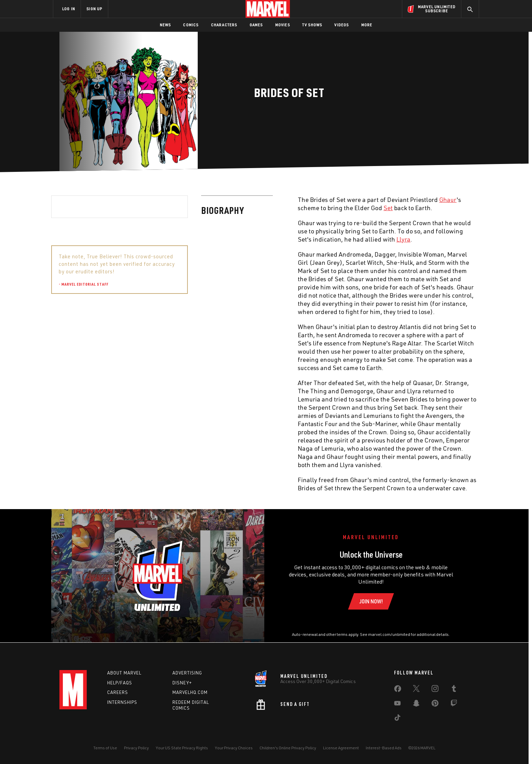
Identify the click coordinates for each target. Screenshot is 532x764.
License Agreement (341, 748)
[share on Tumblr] (454, 690)
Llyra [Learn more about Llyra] (254, 239)
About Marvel (124, 673)
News (165, 25)
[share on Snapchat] (416, 705)
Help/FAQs (120, 683)
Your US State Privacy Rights (182, 748)
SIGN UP (94, 9)
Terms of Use (105, 748)
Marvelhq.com (190, 692)
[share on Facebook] (398, 690)
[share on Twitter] (416, 690)
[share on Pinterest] (435, 705)
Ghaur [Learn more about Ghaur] (298, 200)
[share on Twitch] (454, 705)
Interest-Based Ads (384, 748)
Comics (191, 25)
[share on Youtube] (397, 705)
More (367, 25)
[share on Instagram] (435, 690)
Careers (118, 692)
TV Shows (312, 25)
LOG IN (69, 9)
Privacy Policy (136, 748)
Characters (224, 25)
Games (256, 25)
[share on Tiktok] (397, 719)
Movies (283, 25)
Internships (122, 702)
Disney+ (182, 683)
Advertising (187, 673)
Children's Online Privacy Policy (288, 748)
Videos (341, 25)
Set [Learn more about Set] (238, 208)
